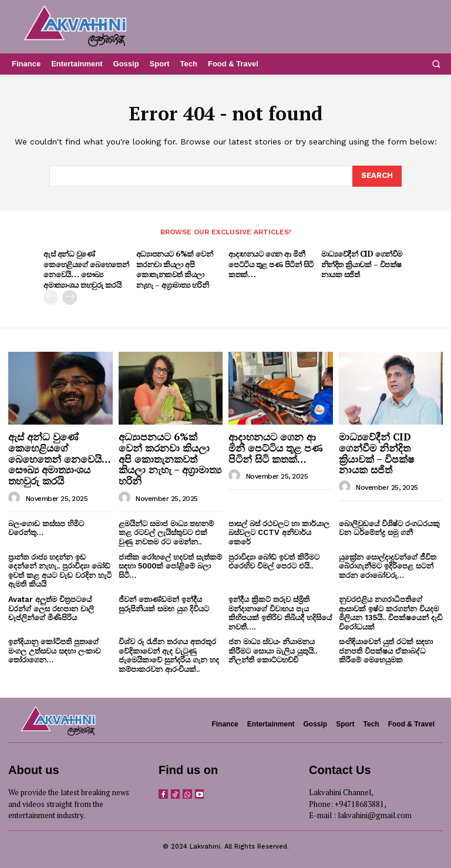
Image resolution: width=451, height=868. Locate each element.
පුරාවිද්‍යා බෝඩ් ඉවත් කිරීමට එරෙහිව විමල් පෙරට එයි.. (274, 560)
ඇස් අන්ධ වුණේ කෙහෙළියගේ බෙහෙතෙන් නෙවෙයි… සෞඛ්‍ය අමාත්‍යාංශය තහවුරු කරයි (86, 269)
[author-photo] (16, 497)
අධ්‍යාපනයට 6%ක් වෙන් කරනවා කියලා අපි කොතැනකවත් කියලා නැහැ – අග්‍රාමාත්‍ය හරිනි (174, 269)
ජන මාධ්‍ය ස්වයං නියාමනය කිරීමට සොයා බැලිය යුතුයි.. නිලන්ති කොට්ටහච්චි (273, 650)
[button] (436, 64)
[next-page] (70, 296)
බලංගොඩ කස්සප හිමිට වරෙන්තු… (46, 527)
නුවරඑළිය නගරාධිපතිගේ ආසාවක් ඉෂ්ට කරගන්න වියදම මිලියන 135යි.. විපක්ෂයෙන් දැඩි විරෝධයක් (391, 612)
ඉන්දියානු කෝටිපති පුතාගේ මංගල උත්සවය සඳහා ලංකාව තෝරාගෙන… (54, 650)
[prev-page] (51, 296)
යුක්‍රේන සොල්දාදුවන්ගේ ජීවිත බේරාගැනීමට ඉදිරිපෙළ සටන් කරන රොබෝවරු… (388, 564)
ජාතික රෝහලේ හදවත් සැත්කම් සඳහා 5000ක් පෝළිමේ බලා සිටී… (170, 564)
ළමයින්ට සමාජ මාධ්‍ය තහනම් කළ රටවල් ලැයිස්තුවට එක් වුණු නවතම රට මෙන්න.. (166, 531)
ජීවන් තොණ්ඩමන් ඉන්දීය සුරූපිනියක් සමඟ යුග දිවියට (164, 603)
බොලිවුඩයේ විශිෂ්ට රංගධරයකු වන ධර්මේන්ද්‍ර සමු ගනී (389, 527)
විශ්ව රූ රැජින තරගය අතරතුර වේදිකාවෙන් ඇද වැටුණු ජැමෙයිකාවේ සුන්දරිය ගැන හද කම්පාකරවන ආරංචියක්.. (169, 654)
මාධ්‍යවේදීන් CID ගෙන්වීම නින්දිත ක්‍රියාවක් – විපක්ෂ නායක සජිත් (361, 264)
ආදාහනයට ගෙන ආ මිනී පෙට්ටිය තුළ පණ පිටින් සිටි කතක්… (271, 264)
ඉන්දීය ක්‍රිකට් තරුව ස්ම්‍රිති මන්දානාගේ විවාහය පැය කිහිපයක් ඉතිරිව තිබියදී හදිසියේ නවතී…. (280, 612)
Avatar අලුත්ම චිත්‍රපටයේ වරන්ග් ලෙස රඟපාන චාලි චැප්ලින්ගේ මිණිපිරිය (51, 607)
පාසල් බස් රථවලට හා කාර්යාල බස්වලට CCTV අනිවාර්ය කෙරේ (279, 531)
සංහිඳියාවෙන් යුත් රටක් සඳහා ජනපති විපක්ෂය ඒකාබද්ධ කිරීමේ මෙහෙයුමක (386, 650)
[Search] (377, 176)
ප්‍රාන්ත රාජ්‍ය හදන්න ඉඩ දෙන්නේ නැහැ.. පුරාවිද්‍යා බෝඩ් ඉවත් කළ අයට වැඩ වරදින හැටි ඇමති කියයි (60, 569)
